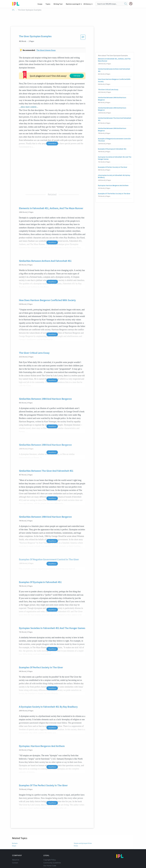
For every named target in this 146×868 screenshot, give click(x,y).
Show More (52, 128)
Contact (15, 847)
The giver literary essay (46, 50)
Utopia (14, 830)
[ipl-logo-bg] (17, 3)
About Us (16, 844)
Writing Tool (59, 4)
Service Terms (49, 856)
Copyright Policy (50, 844)
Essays (41, 4)
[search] (126, 4)
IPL (13, 10)
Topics (49, 4)
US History (87, 4)
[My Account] (132, 4)
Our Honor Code (50, 850)
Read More (52, 226)
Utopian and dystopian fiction (83, 827)
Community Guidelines (52, 847)
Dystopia (15, 827)
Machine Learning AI (73, 4)
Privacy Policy (49, 853)
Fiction (76, 830)
